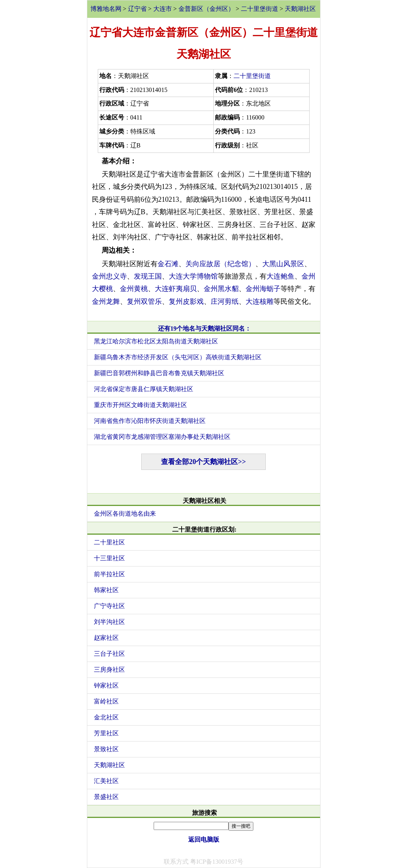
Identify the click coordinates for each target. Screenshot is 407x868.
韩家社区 (106, 590)
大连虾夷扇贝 (176, 289)
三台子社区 (109, 654)
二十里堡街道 (260, 9)
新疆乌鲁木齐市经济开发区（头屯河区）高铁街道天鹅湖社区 (178, 357)
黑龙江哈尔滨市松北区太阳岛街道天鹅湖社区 (156, 341)
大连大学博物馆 (193, 276)
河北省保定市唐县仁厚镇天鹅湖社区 (144, 389)
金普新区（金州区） (206, 9)
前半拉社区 (109, 574)
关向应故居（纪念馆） (220, 264)
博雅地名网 (106, 9)
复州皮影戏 (186, 301)
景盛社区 (106, 797)
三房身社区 (109, 670)
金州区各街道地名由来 (125, 514)
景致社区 (106, 749)
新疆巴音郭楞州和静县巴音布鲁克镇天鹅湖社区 (159, 373)
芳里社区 (106, 733)
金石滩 (168, 264)
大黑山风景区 (283, 264)
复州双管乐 (144, 301)
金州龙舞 (106, 301)
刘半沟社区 (109, 622)
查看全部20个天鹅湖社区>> (203, 462)
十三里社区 (109, 558)
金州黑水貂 (221, 289)
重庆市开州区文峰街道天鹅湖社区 (140, 405)
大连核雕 (260, 301)
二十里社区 (109, 542)
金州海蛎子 (263, 289)
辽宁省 (137, 9)
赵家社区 (106, 638)
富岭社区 (106, 701)
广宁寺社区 (109, 606)
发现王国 (148, 276)
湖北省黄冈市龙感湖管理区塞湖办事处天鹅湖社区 (162, 437)
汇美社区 (106, 781)
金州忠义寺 (109, 276)
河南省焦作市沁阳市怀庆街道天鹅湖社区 (150, 421)
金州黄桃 (134, 289)
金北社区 (106, 717)
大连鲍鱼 (281, 276)
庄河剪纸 (225, 301)
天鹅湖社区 (300, 9)
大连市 (163, 9)
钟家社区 (106, 685)
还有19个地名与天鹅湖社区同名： (204, 328)
